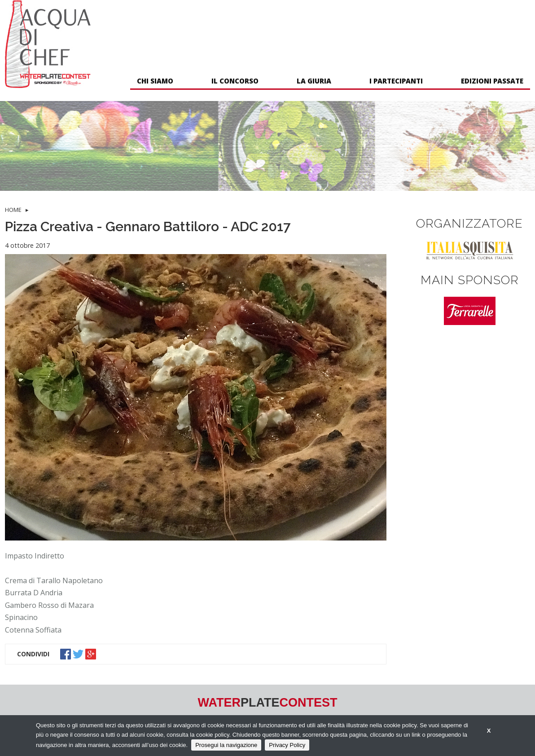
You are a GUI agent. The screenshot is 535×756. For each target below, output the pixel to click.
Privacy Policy (287, 745)
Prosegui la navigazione (226, 745)
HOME (13, 210)
